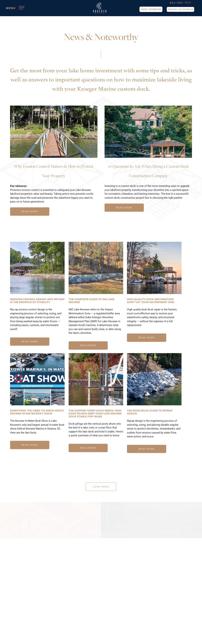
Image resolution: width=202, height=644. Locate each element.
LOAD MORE (101, 487)
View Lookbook (148, 11)
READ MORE (30, 212)
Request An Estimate (179, 11)
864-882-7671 (179, 4)
